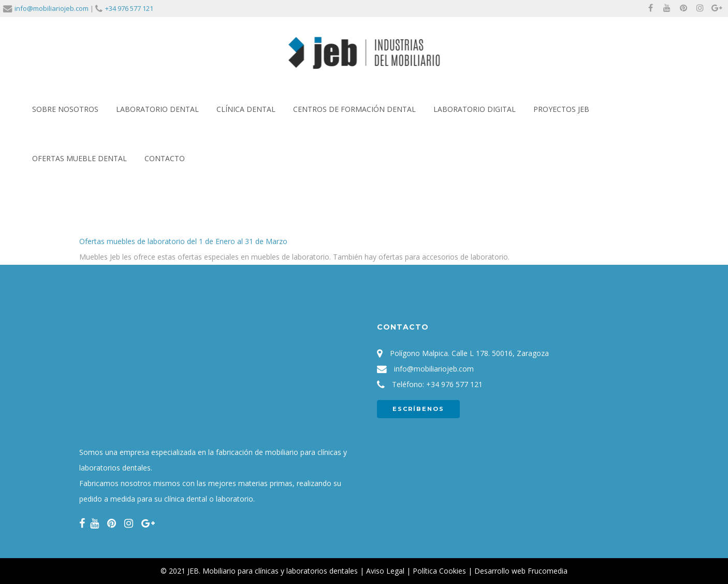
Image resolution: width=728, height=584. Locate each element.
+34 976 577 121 (129, 8)
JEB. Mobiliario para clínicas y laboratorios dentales (273, 571)
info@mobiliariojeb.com (52, 8)
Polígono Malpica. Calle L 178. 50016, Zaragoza (469, 353)
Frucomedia (548, 571)
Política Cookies (439, 571)
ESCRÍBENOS (418, 409)
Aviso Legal (385, 571)
